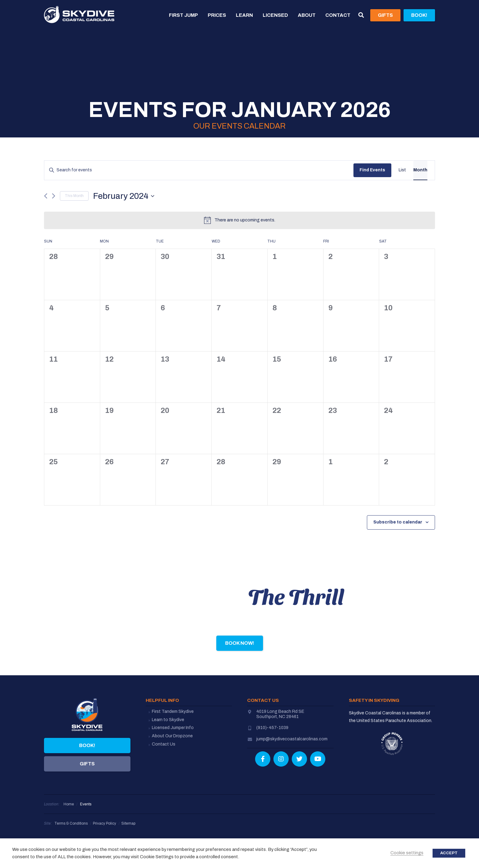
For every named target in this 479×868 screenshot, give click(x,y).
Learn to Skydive (168, 720)
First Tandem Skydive (173, 711)
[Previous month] (46, 196)
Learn (244, 15)
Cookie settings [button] (407, 853)
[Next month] (54, 196)
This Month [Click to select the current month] (74, 196)
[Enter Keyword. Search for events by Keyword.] (199, 170)
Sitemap (128, 823)
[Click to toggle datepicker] (124, 196)
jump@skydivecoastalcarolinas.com (292, 739)
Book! (87, 745)
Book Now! (240, 643)
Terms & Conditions (71, 823)
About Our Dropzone (172, 736)
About (307, 15)
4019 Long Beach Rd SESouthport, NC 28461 (280, 714)
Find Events (372, 170)
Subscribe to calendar (398, 522)
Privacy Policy (104, 823)
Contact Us (164, 744)
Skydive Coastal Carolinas (79, 15)
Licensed (275, 15)
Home (69, 804)
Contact (338, 15)
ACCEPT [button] (449, 853)
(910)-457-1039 (272, 728)
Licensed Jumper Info (173, 728)
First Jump (183, 15)
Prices (217, 15)
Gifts (87, 764)
